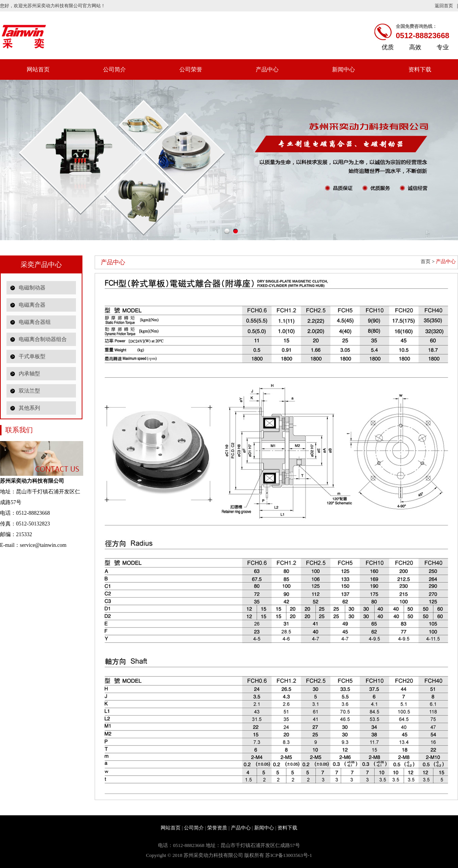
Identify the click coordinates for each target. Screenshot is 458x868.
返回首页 (444, 6)
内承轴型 (29, 374)
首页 (426, 261)
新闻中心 (343, 70)
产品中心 (267, 70)
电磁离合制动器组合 (43, 339)
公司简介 (114, 70)
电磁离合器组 (35, 322)
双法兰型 (29, 391)
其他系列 (29, 408)
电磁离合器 (32, 305)
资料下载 (420, 70)
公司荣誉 (191, 70)
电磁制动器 (32, 288)
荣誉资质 (217, 828)
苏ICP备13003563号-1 (289, 855)
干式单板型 (32, 356)
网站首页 (38, 70)
